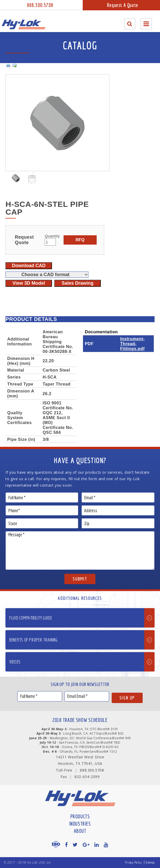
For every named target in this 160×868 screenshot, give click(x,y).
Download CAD (29, 266)
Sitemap (150, 862)
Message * (80, 550)
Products (80, 816)
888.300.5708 (40, 5)
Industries (80, 824)
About (80, 831)
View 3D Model (29, 283)
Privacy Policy (133, 862)
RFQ (80, 240)
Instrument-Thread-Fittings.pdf (132, 344)
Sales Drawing (77, 283)
